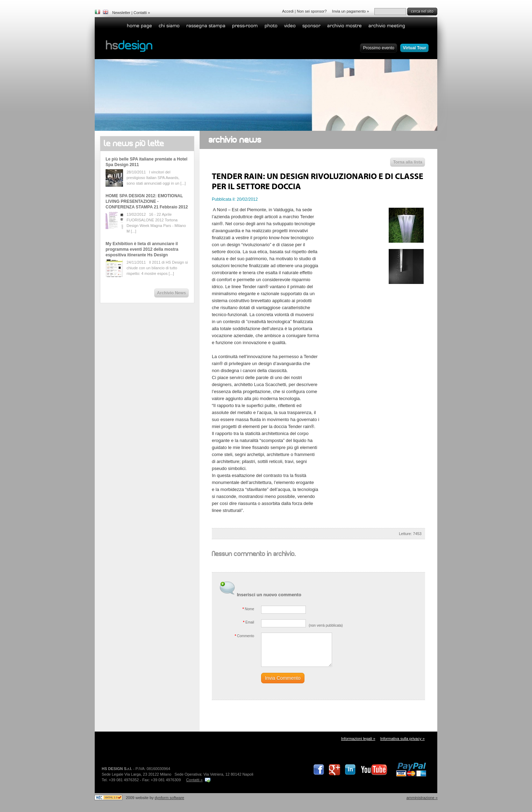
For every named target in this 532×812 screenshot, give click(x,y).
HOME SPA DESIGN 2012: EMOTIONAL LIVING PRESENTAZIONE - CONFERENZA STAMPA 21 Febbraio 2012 (147, 201)
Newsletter (121, 13)
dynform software (170, 798)
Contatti (140, 13)
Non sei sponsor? (312, 11)
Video (290, 26)
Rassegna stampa (206, 26)
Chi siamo (169, 26)
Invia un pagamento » (351, 11)
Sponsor (311, 26)
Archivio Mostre (344, 26)
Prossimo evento (379, 48)
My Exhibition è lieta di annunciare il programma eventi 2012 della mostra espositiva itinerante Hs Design (142, 249)
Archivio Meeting (387, 26)
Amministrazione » (422, 798)
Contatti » (195, 780)
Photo (271, 26)
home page (139, 26)
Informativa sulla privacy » (402, 739)
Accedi (288, 11)
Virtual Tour (415, 48)
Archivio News (171, 293)
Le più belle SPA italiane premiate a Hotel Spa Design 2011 (146, 162)
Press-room (245, 26)
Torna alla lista (408, 162)
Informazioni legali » (358, 739)
